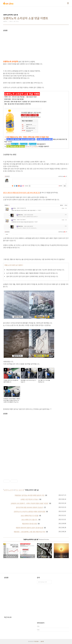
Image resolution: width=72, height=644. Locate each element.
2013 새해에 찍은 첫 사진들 (29, 516)
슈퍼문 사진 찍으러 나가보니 (30, 499)
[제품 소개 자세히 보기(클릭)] (14, 265)
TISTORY (36, 641)
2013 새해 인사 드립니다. (29, 520)
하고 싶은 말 (20, 490)
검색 (50, 582)
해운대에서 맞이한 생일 (30, 524)
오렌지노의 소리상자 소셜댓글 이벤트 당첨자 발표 (29, 511)
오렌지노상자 (8, 490)
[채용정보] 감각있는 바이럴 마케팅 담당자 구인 (29, 495)
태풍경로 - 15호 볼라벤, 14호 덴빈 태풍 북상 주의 (30, 532)
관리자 (42, 641)
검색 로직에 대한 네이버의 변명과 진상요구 (30, 507)
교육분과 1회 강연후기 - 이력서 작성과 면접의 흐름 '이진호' (30, 503)
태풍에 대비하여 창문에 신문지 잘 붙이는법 (30, 528)
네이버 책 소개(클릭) (23, 146)
